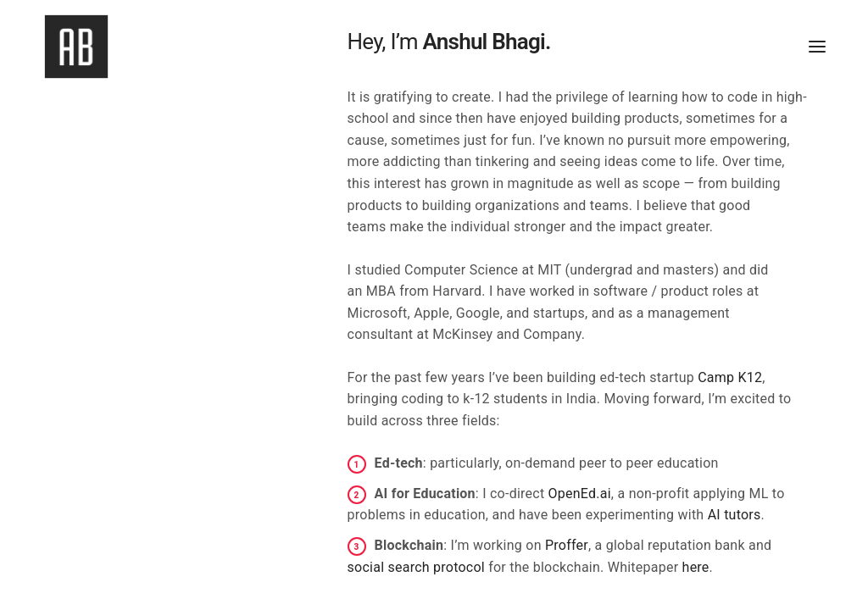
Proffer (567, 545)
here (696, 567)
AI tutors (734, 515)
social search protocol (416, 567)
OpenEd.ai (580, 494)
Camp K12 (730, 377)
